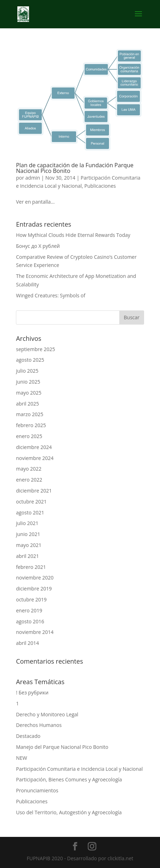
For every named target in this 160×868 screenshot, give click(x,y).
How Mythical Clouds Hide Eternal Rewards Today (73, 235)
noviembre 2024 (35, 458)
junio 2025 (28, 382)
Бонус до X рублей (38, 246)
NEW (21, 758)
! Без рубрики (32, 692)
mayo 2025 (29, 393)
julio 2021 (27, 523)
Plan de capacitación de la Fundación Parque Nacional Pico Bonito (75, 168)
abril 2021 (27, 556)
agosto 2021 (30, 512)
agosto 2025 (30, 360)
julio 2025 (27, 371)
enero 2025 (29, 436)
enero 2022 (29, 480)
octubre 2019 (31, 599)
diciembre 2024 (34, 447)
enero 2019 (29, 610)
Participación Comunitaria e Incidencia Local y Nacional (79, 769)
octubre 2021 (31, 502)
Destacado (28, 736)
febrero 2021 (31, 567)
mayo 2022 (29, 469)
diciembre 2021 (34, 491)
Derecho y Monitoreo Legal (47, 714)
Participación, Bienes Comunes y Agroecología (69, 779)
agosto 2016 (30, 621)
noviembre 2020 (35, 578)
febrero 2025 (31, 425)
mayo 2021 (29, 545)
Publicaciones (100, 186)
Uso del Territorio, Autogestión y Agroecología (69, 812)
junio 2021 (28, 534)
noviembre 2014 (35, 632)
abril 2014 (27, 643)
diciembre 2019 (34, 589)
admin (33, 178)
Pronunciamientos (37, 790)
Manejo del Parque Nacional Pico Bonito (62, 747)
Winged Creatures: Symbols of (51, 295)
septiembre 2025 (35, 349)
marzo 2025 (30, 414)
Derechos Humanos (39, 725)
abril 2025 (27, 404)
